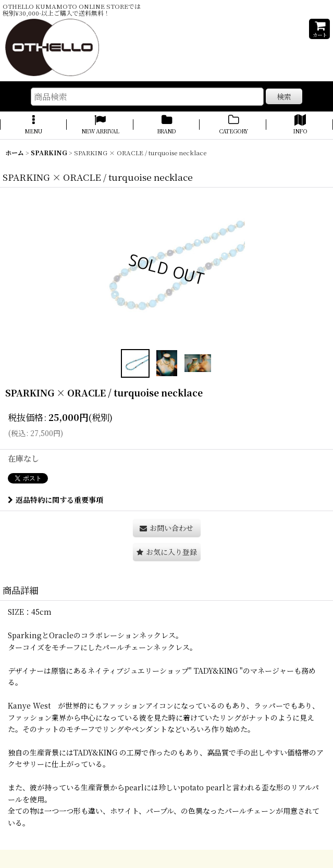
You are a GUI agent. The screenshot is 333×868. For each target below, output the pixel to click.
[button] (33, 125)
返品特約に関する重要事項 (55, 500)
